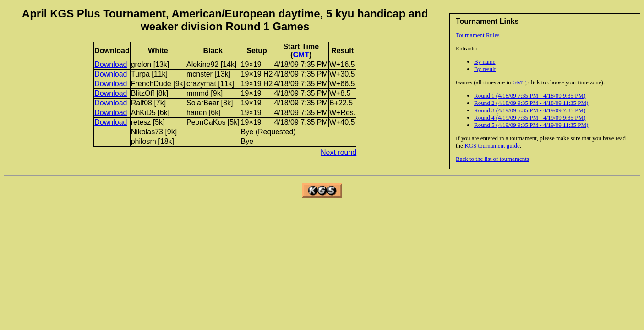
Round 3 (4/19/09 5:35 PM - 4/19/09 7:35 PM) (530, 110)
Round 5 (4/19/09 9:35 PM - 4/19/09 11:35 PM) (531, 125)
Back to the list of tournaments (492, 159)
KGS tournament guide (492, 146)
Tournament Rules (478, 35)
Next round (338, 152)
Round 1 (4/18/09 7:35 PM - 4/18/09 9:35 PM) (530, 96)
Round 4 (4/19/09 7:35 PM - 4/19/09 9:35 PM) (530, 118)
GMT (519, 82)
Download (111, 64)
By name (485, 62)
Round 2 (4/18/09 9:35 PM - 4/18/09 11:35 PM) (531, 103)
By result (485, 69)
